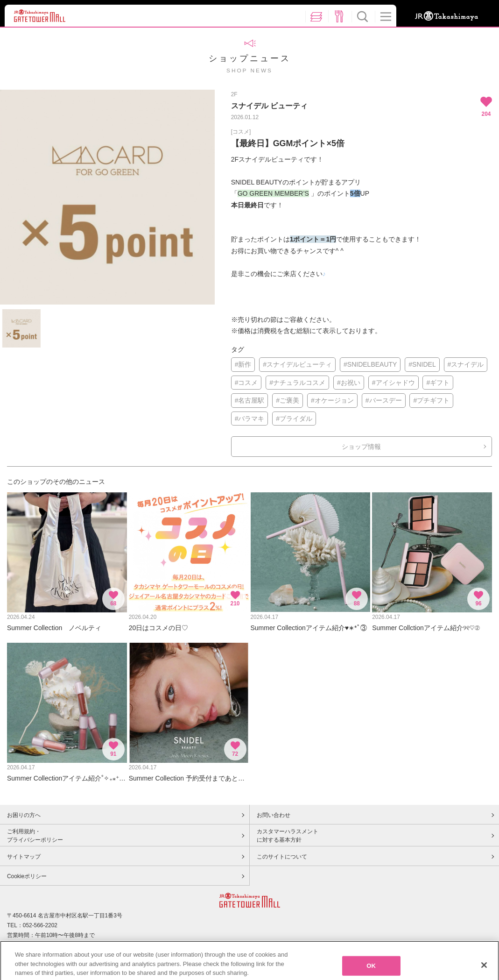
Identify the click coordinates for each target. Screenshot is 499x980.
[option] (107, 197)
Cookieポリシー (27, 876)
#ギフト (438, 383)
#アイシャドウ (394, 383)
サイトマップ (24, 857)
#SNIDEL (422, 364)
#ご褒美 (288, 400)
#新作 (243, 364)
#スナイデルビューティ (297, 364)
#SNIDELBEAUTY (370, 364)
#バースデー (384, 400)
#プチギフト (431, 400)
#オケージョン (332, 400)
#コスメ (246, 383)
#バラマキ (250, 419)
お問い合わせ (274, 815)
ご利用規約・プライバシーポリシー (35, 836)
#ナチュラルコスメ (297, 383)
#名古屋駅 (250, 400)
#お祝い (349, 383)
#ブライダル (294, 419)
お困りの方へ (24, 815)
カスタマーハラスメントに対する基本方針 (288, 836)
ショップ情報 (361, 447)
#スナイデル (466, 364)
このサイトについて (282, 857)
